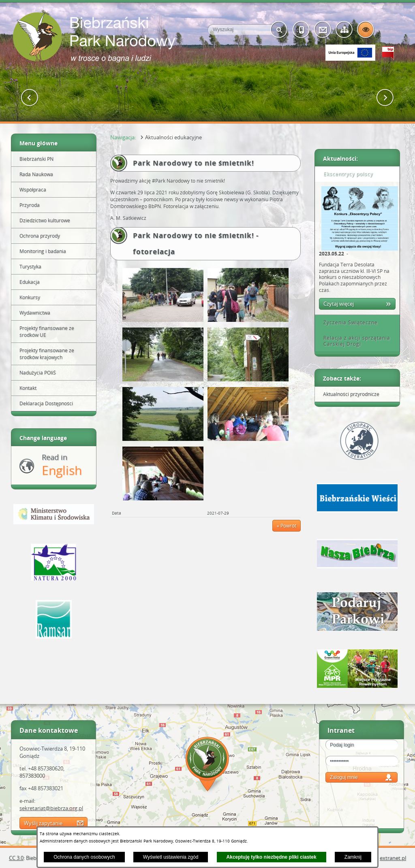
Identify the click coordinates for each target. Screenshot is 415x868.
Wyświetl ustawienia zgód (171, 857)
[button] (30, 98)
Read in (62, 465)
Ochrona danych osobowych (84, 857)
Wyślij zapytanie (43, 823)
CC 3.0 (16, 858)
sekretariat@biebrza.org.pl (51, 808)
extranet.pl (393, 858)
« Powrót (287, 526)
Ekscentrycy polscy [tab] (345, 174)
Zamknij (353, 857)
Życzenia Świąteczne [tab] (348, 322)
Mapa (207, 765)
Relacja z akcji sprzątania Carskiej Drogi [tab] (354, 341)
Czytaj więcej (339, 304)
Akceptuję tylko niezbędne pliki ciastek (272, 857)
